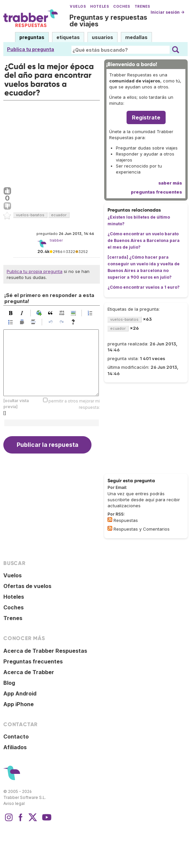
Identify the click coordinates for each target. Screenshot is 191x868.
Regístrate (146, 117)
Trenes (142, 7)
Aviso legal (14, 803)
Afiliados (15, 747)
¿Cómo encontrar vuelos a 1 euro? (144, 287)
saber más (170, 183)
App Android (20, 693)
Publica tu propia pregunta (35, 271)
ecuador (59, 215)
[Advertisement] (52, 142)
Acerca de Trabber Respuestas (45, 651)
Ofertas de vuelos (27, 586)
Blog (9, 683)
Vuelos (78, 7)
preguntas (32, 37)
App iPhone (19, 704)
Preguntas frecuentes (33, 661)
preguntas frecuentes (156, 192)
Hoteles (100, 7)
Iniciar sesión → (167, 12)
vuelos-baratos (30, 215)
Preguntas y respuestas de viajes (108, 21)
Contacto (16, 737)
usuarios (103, 37)
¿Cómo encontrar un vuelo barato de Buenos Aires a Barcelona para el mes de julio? (144, 240)
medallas (136, 37)
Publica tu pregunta (31, 49)
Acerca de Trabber (29, 672)
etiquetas (68, 37)
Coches (122, 7)
